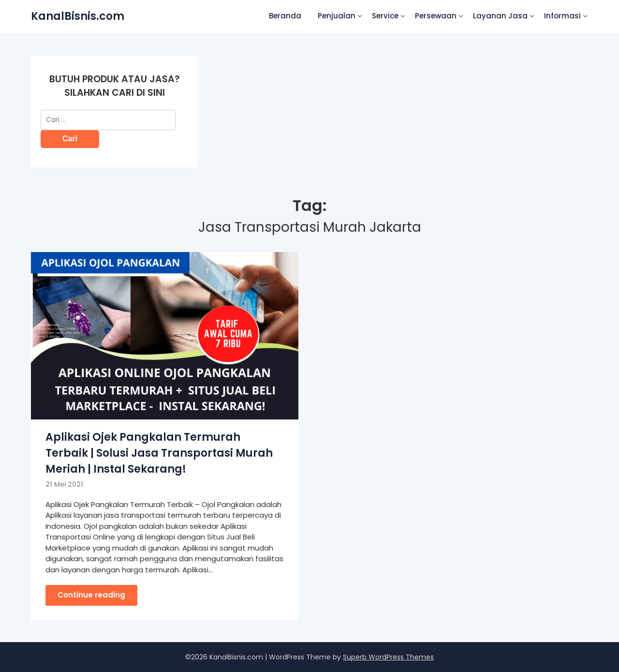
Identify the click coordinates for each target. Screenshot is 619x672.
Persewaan (436, 16)
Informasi (562, 16)
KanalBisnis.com (78, 16)
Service (385, 16)
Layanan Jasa (500, 16)
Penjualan (337, 16)
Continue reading (91, 595)
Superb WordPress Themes (388, 657)
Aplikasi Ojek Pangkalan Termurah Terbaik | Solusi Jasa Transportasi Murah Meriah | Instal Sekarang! (159, 453)
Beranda (285, 16)
